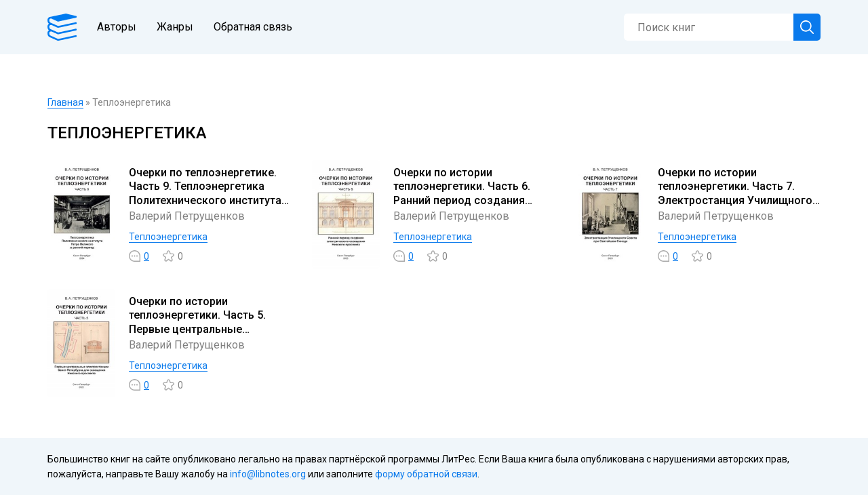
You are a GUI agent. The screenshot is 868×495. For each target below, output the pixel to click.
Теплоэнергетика (168, 237)
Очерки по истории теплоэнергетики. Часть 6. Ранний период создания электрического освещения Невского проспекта (467, 201)
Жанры (175, 27)
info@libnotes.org (268, 474)
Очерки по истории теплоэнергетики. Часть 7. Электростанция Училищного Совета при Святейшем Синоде (735, 201)
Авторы (117, 27)
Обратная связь (253, 27)
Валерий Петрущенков (187, 216)
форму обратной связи (426, 474)
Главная (65, 102)
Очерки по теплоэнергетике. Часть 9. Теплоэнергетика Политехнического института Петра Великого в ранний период (205, 201)
